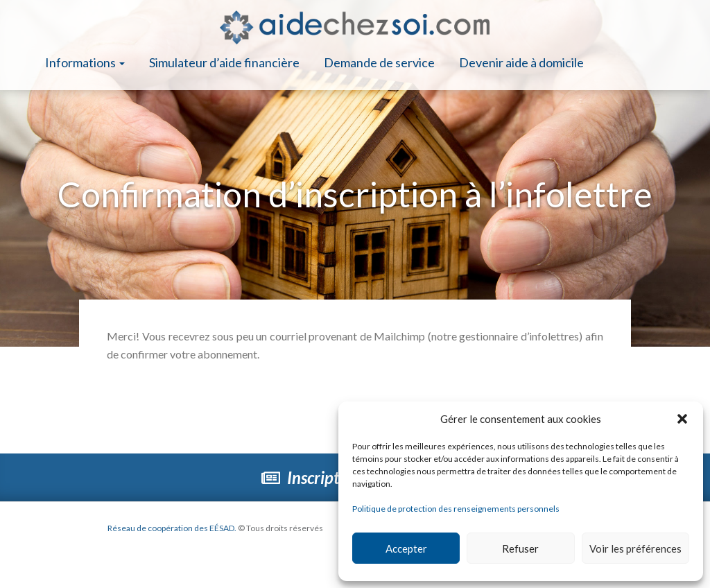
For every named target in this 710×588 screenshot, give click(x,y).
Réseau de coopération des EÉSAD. (172, 528)
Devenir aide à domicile (521, 62)
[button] (682, 419)
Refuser (520, 548)
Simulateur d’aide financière (224, 62)
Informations (85, 62)
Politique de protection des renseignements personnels (456, 509)
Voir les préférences (635, 548)
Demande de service (379, 62)
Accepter (406, 548)
